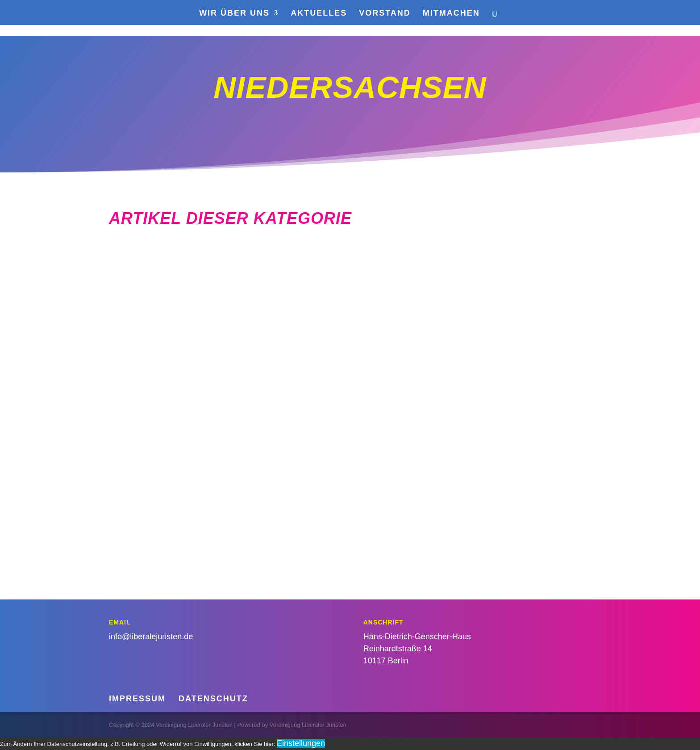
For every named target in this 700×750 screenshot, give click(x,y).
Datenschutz (213, 699)
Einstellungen (301, 743)
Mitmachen (451, 14)
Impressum (137, 699)
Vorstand (385, 14)
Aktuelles (319, 14)
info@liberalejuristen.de (151, 637)
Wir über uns (234, 14)
